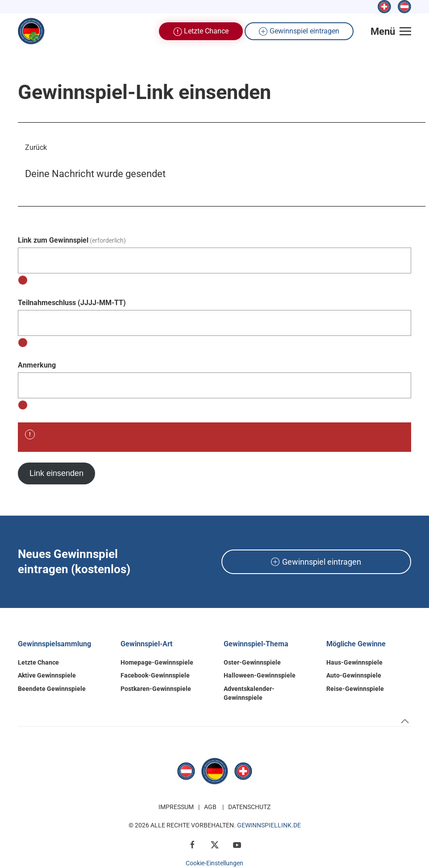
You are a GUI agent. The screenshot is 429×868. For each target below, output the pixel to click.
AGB (210, 807)
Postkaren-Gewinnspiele (156, 689)
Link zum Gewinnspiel (72, 240)
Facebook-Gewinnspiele (155, 675)
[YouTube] (237, 844)
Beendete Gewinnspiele (52, 689)
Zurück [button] (36, 147)
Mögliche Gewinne (356, 644)
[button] (391, 31)
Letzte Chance (201, 31)
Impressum (176, 807)
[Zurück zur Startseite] (31, 31)
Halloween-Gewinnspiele (260, 675)
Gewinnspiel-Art (146, 644)
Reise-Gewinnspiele (355, 689)
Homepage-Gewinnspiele (157, 662)
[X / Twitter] (215, 844)
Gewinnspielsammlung (54, 644)
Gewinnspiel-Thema (256, 644)
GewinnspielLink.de (269, 825)
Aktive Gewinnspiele (47, 675)
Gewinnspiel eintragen (299, 31)
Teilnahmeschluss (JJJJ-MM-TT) (72, 303)
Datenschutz (249, 807)
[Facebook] (192, 844)
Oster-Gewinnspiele (252, 662)
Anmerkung (37, 365)
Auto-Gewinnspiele (354, 675)
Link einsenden (56, 473)
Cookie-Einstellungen (214, 863)
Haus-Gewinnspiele (354, 662)
